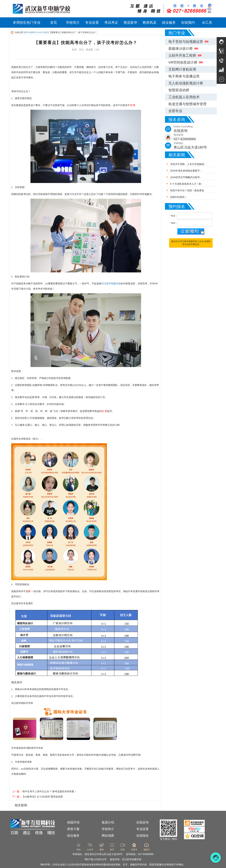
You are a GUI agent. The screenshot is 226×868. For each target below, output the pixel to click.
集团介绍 (108, 822)
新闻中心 (34, 32)
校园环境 (73, 822)
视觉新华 (130, 23)
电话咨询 (195, 138)
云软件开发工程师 (185, 55)
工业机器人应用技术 (184, 97)
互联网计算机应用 (182, 69)
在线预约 (188, 23)
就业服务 (169, 23)
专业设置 (92, 23)
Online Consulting (195, 129)
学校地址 (195, 146)
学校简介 (73, 23)
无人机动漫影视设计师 (186, 83)
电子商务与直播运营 (184, 76)
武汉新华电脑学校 (111, 284)
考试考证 (111, 23)
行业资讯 (45, 32)
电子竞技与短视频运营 (188, 42)
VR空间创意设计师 (186, 62)
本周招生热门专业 (27, 23)
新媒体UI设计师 (183, 49)
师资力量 (73, 829)
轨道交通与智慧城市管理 (187, 104)
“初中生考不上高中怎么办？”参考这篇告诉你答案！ (49, 791)
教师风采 (150, 23)
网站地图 (108, 836)
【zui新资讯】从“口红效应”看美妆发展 (42, 797)
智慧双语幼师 (179, 90)
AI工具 (207, 23)
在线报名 (142, 836)
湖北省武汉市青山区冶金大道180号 (103, 854)
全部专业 (175, 111)
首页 (54, 23)
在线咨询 (142, 822)
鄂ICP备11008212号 (96, 859)
